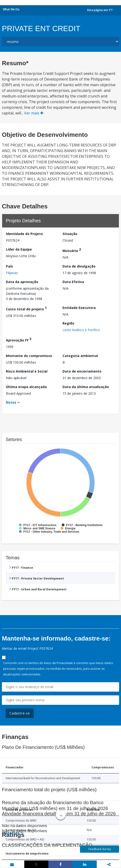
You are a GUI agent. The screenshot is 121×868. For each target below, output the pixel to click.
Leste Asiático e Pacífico (81, 330)
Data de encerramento (82, 371)
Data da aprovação (22, 282)
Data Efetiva (73, 282)
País (9, 266)
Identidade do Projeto (24, 234)
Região (68, 323)
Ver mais (34, 113)
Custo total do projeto (26, 308)
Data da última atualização (86, 387)
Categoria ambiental (80, 356)
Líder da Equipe (19, 249)
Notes (11, 402)
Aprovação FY (19, 339)
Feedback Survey (100, 849)
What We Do (11, 9)
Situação (70, 234)
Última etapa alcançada (26, 387)
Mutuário (72, 250)
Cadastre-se (20, 713)
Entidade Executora (79, 308)
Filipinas (12, 273)
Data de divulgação (79, 266)
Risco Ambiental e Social (27, 371)
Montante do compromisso (29, 356)
